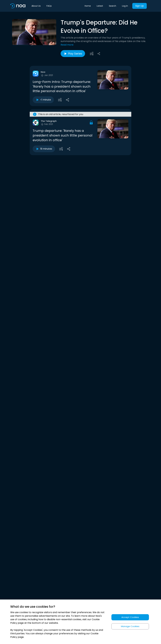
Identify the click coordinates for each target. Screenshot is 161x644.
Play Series (73, 54)
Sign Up (140, 6)
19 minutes (44, 149)
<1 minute (43, 100)
